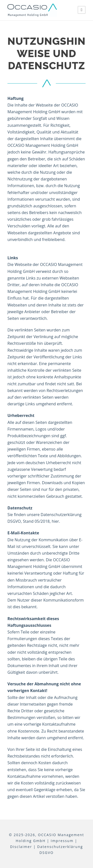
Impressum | (64, 841)
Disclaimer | (23, 847)
